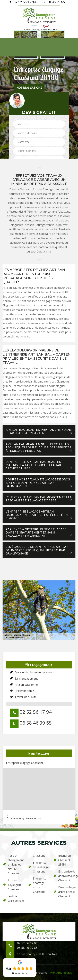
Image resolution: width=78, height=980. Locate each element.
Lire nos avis (20, 973)
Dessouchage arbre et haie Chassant (64, 892)
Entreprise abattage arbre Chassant (37, 885)
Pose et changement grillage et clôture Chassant (14, 864)
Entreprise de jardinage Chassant (39, 867)
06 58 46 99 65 (52, 2)
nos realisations (29, 88)
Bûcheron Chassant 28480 (62, 860)
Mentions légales (61, 973)
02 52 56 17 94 (23, 2)
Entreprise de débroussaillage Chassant (64, 876)
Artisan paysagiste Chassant (12, 885)
